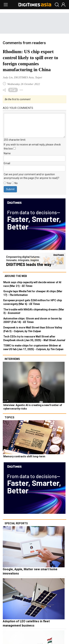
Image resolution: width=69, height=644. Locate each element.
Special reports (16, 523)
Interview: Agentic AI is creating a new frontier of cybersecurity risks (33, 407)
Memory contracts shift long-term (24, 456)
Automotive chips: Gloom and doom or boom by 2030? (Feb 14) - (32, 320)
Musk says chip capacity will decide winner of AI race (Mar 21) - (32, 284)
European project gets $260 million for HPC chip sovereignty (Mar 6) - (33, 302)
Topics (9, 417)
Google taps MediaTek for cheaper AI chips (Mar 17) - (33, 293)
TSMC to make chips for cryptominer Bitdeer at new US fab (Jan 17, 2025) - (33, 347)
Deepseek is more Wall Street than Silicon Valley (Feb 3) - (33, 329)
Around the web (16, 276)
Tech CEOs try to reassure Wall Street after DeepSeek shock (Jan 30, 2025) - (34, 338)
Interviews (12, 359)
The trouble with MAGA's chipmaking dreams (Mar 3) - (34, 311)
